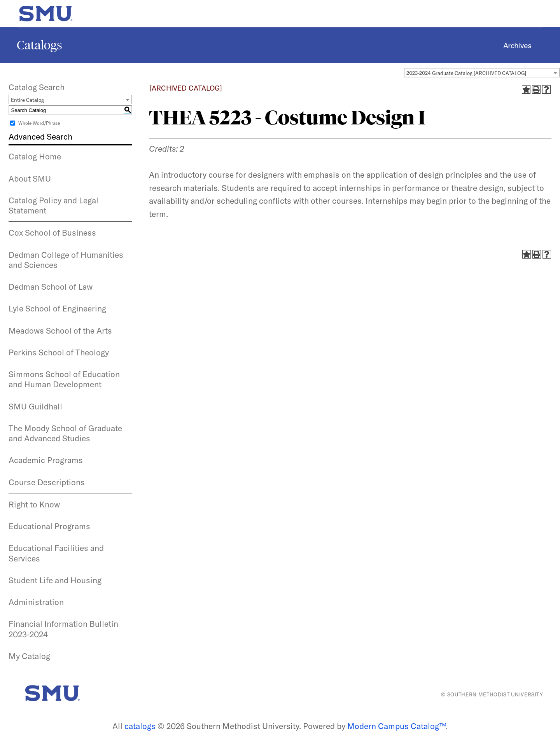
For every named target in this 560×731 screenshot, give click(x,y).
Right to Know (34, 504)
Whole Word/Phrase (39, 123)
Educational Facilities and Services (56, 553)
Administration (36, 602)
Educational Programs (49, 526)
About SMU (30, 178)
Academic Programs (46, 460)
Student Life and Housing (55, 580)
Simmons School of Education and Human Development (64, 379)
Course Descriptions (47, 482)
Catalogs (39, 45)
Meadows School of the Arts (60, 331)
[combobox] (482, 73)
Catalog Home (35, 156)
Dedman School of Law (51, 287)
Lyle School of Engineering (57, 308)
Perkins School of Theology (59, 352)
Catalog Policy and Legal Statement (53, 205)
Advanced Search (40, 136)
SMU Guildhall (35, 406)
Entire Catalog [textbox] (27, 100)
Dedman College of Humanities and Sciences (66, 260)
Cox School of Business (52, 233)
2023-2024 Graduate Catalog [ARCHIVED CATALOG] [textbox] (466, 73)
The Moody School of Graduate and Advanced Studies (65, 433)
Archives (517, 45)
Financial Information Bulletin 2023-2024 (63, 629)
